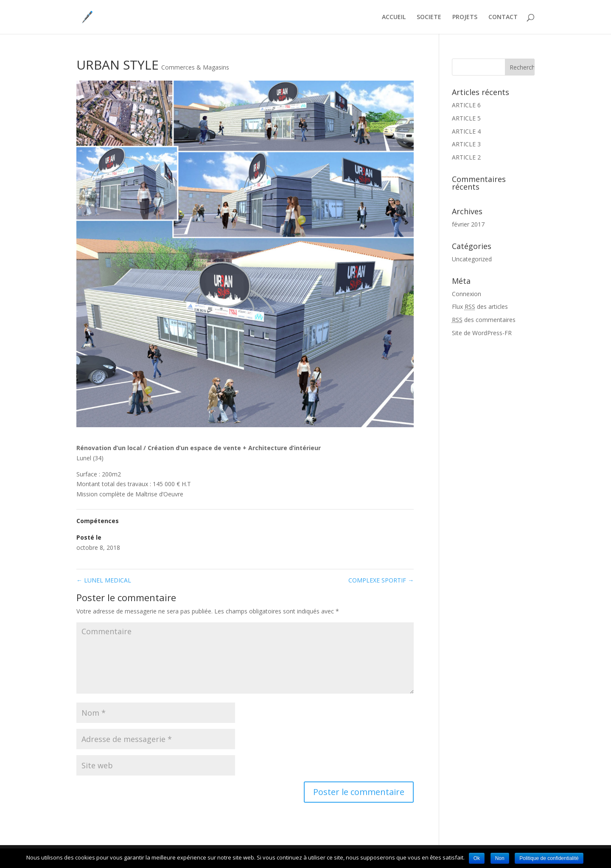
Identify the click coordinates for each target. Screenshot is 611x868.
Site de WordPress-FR (482, 333)
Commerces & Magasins (195, 67)
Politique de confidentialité (549, 858)
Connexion (467, 294)
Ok (477, 858)
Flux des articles (480, 307)
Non (500, 858)
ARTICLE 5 (466, 118)
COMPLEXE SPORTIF (381, 580)
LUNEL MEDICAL (104, 580)
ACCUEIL (394, 17)
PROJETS (465, 17)
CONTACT (503, 17)
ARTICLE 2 (466, 157)
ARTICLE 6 (466, 105)
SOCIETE (429, 17)
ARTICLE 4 (466, 131)
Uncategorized (472, 259)
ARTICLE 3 (466, 144)
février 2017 (468, 224)
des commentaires (484, 320)
